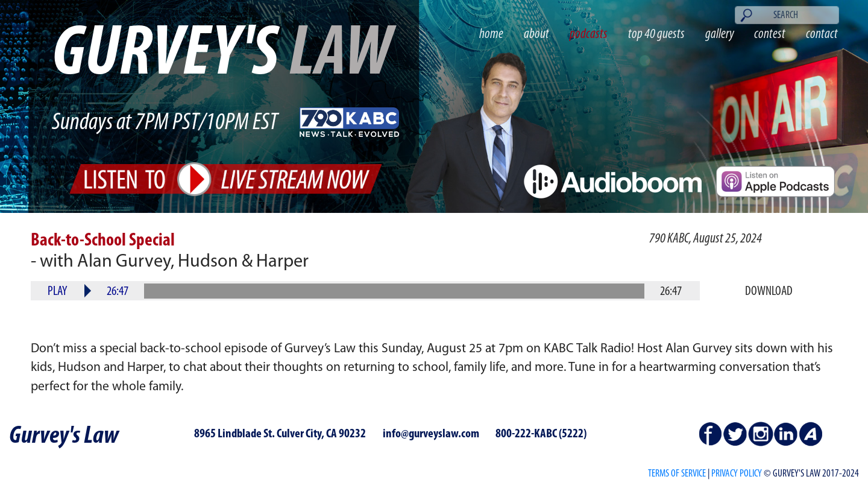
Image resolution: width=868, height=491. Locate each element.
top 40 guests (656, 35)
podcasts (589, 35)
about (536, 35)
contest (770, 35)
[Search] (787, 15)
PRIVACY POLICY (737, 474)
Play (58, 292)
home (491, 35)
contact (822, 35)
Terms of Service (677, 474)
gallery (720, 35)
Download (769, 292)
